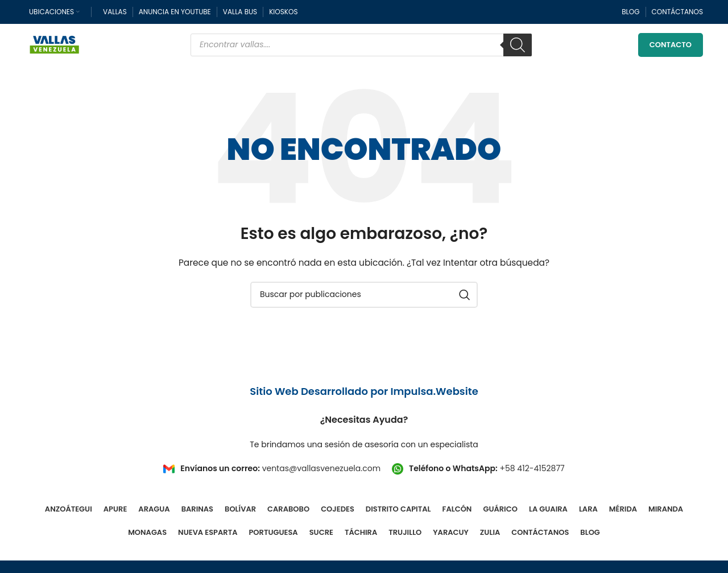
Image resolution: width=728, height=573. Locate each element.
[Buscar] (518, 46)
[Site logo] (55, 44)
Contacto (671, 45)
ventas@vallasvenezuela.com (321, 469)
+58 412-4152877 (532, 469)
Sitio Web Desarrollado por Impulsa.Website (364, 392)
